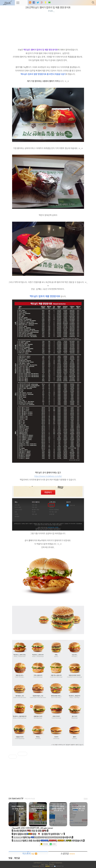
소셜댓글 (68, 854)
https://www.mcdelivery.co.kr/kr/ (48, 476)
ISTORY (42, 866)
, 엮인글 (16, 858)
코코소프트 (45, 863)
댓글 (11, 858)
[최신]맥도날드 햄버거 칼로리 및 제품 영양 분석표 (48, 8)
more (86, 798)
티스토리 (28, 854)
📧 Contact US (59, 866)
